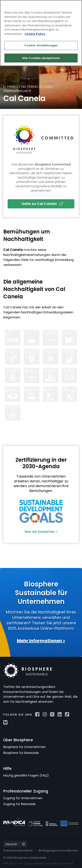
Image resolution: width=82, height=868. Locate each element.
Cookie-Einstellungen (41, 45)
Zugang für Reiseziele (19, 804)
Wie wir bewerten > (41, 532)
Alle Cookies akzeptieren (41, 58)
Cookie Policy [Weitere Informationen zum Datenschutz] (35, 34)
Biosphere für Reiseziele (21, 753)
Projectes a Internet (62, 864)
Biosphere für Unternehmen (24, 747)
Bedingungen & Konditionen (58, 850)
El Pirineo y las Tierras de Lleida (28, 87)
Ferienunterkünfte (17, 91)
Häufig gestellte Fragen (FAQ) (26, 775)
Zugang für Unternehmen (23, 798)
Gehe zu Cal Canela (42, 204)
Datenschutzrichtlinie (18, 850)
